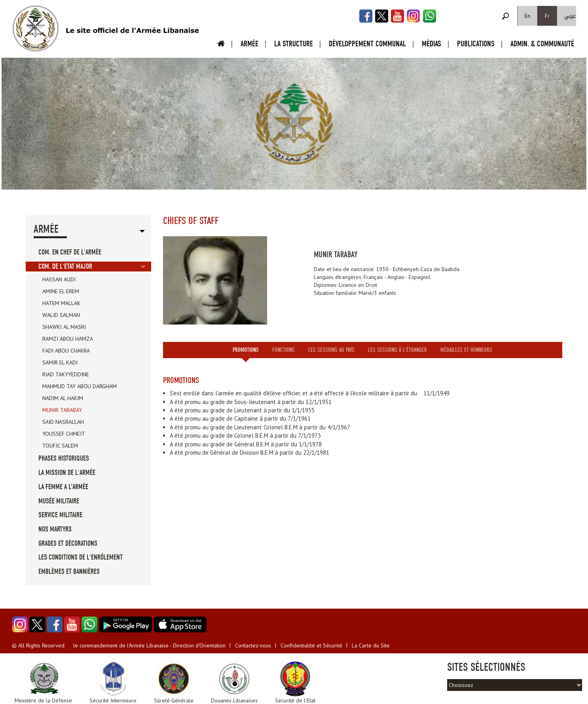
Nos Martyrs (55, 529)
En (527, 16)
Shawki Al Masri (64, 327)
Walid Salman (61, 315)
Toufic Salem (60, 446)
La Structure (294, 44)
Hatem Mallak (61, 303)
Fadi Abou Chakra (66, 351)
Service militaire (60, 515)
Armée (249, 44)
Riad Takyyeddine (66, 374)
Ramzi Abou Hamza (68, 339)
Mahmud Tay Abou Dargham (80, 386)
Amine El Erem (61, 291)
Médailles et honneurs (466, 350)
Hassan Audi (59, 279)
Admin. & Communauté (542, 44)
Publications (476, 44)
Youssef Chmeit (64, 434)
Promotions (246, 350)
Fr (547, 16)
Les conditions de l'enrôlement (81, 557)
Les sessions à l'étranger (397, 350)
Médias (432, 44)
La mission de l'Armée (67, 473)
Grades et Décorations (68, 544)
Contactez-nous (253, 645)
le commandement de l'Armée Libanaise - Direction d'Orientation (149, 645)
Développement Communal (367, 44)
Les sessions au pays (331, 350)
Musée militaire (59, 501)
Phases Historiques (64, 458)
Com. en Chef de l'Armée (70, 252)
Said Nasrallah (63, 422)
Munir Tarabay (62, 410)
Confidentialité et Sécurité (311, 645)
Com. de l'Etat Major (65, 267)
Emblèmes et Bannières (69, 572)
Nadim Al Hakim (63, 398)
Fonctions (284, 350)
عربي (570, 16)
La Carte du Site (371, 645)
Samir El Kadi (60, 362)
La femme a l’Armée (63, 487)
